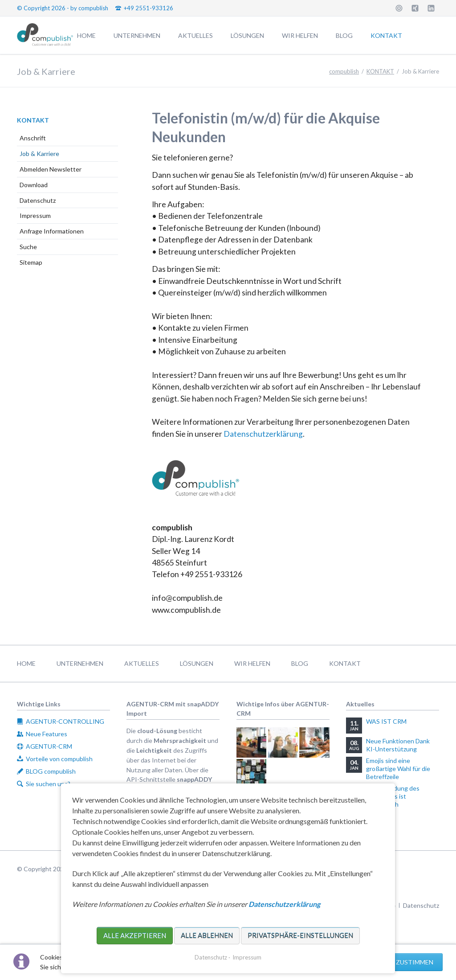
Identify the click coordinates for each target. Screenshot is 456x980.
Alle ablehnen (207, 935)
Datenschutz (38, 200)
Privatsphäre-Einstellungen (300, 935)
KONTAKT (33, 120)
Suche (28, 247)
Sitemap (31, 262)
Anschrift (33, 138)
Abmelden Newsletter (51, 169)
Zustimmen (415, 962)
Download (34, 185)
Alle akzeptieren (135, 935)
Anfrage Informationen (52, 231)
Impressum (35, 215)
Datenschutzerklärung (263, 434)
